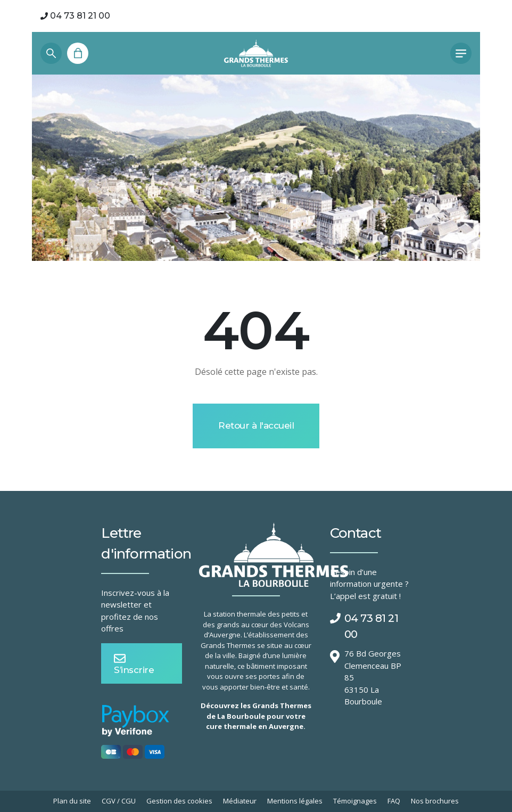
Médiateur (240, 801)
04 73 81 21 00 (75, 16)
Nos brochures (435, 801)
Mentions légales (295, 801)
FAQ (394, 801)
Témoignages (355, 801)
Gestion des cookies (179, 801)
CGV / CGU (119, 801)
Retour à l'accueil (256, 425)
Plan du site (72, 801)
